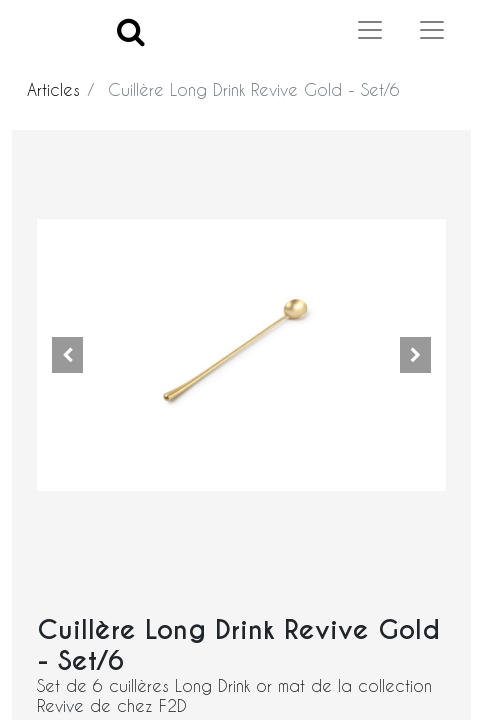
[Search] (131, 30)
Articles (53, 89)
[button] (67, 355)
